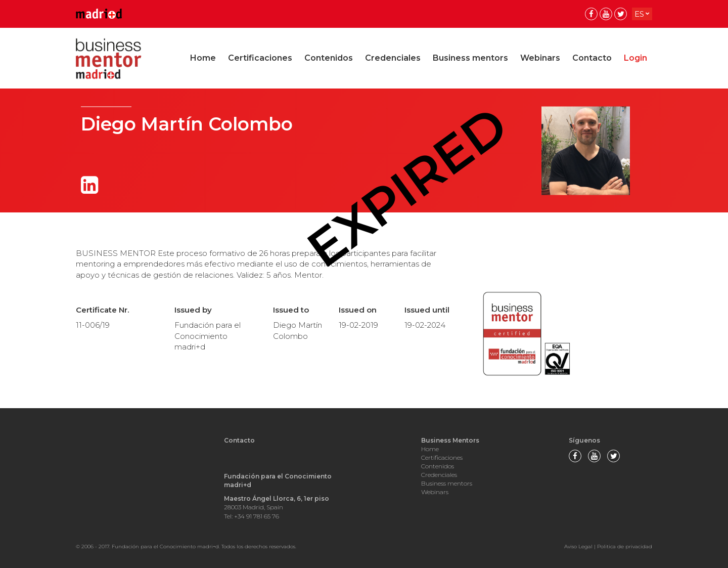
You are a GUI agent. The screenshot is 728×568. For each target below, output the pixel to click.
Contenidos (329, 58)
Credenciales (393, 58)
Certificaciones (260, 58)
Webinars (540, 58)
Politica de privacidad (625, 547)
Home (203, 58)
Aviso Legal (578, 547)
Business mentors (470, 58)
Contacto (592, 58)
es (639, 14)
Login (635, 58)
